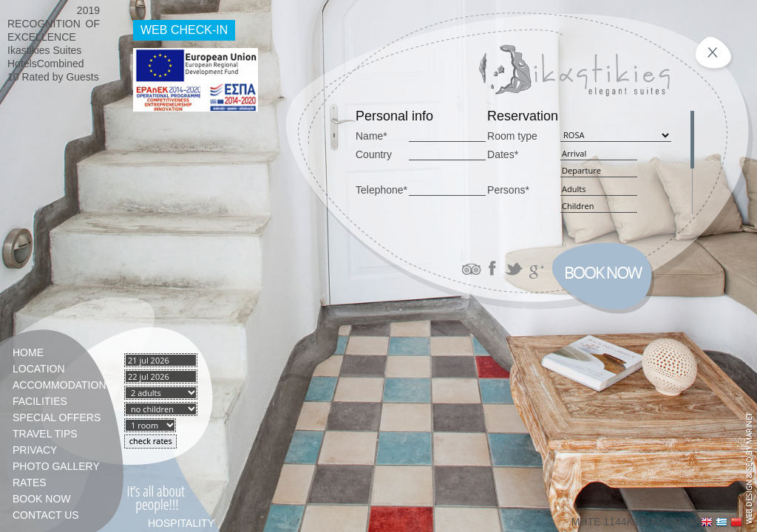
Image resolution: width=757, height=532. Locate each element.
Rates (30, 482)
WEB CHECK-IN (184, 30)
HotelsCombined (46, 64)
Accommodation (59, 385)
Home (28, 352)
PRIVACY (35, 450)
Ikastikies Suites (44, 50)
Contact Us (46, 515)
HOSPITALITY (181, 523)
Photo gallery (56, 466)
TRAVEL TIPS (45, 434)
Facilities (40, 401)
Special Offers (57, 417)
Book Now (42, 499)
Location (39, 369)
